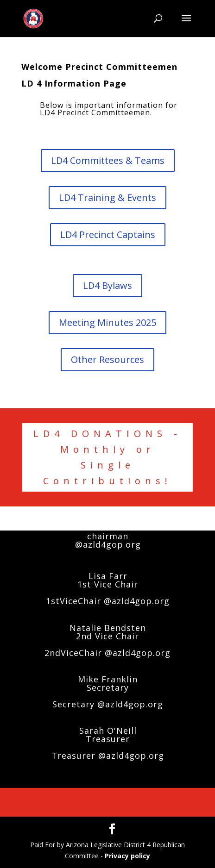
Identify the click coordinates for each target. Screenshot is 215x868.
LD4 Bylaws (107, 285)
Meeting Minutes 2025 (107, 322)
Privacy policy (127, 856)
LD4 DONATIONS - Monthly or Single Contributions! (107, 457)
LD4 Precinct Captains (108, 234)
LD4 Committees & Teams (108, 160)
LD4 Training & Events (107, 197)
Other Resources (107, 359)
